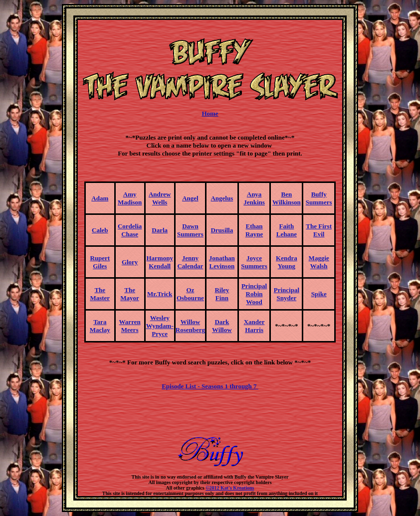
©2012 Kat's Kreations (230, 488)
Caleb (100, 230)
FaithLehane (287, 230)
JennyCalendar (190, 262)
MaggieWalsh (319, 262)
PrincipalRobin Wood (254, 294)
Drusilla (222, 230)
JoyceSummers (254, 262)
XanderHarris (254, 326)
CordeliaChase (130, 230)
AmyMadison (130, 198)
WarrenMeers (130, 326)
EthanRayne (254, 230)
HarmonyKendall (159, 262)
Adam (100, 198)
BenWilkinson (287, 198)
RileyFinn (222, 294)
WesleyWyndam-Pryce (160, 326)
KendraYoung (287, 262)
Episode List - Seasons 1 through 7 (210, 386)
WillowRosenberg (190, 326)
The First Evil (319, 230)
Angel (190, 198)
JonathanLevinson (222, 262)
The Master (100, 294)
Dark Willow (222, 326)
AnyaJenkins (254, 198)
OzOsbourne (190, 294)
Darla (160, 230)
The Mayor (130, 294)
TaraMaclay (100, 326)
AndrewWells (160, 198)
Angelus (222, 198)
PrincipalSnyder (287, 294)
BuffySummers (319, 198)
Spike (319, 294)
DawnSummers (190, 230)
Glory (130, 262)
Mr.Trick (160, 294)
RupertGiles (100, 262)
